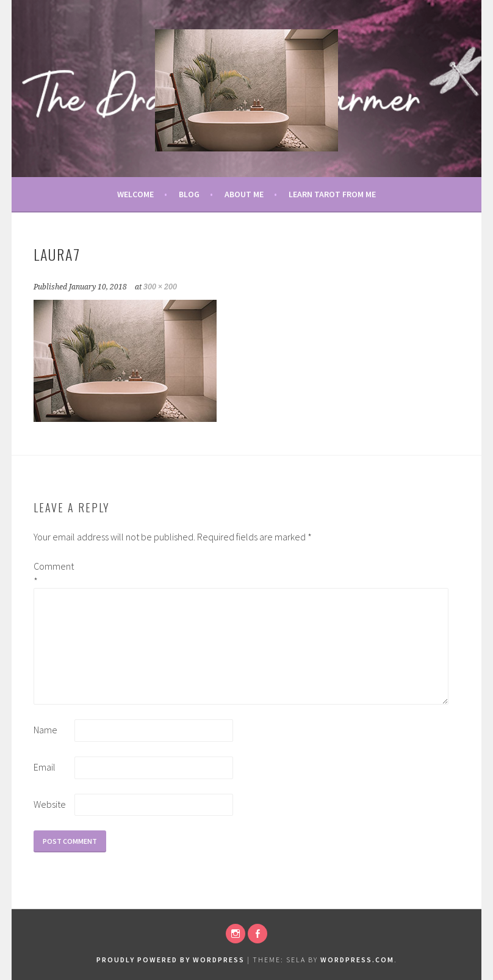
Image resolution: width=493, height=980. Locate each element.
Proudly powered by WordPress (171, 960)
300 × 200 (160, 287)
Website (50, 804)
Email (45, 767)
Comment (53, 573)
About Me (244, 194)
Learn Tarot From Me (332, 194)
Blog (189, 194)
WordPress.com (357, 960)
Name (45, 730)
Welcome (135, 194)
